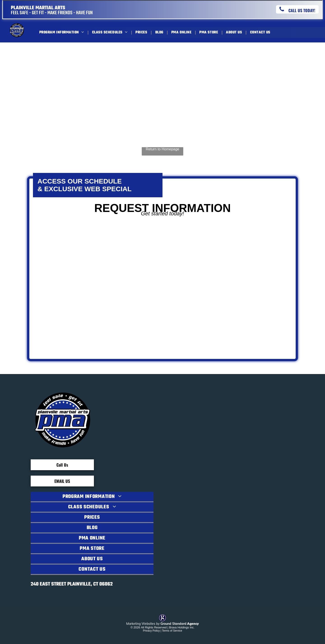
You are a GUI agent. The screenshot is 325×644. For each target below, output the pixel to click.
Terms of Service (172, 631)
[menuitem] (62, 32)
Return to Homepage (163, 149)
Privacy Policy (151, 631)
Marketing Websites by (143, 624)
